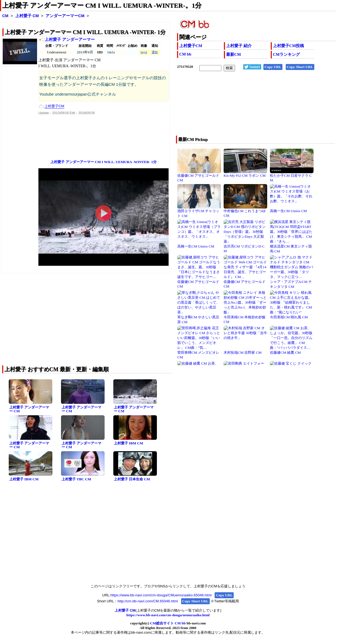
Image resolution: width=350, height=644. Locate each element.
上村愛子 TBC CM (76, 479)
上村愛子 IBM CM (129, 443)
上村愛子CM (191, 46)
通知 (155, 52)
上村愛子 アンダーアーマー (70, 39)
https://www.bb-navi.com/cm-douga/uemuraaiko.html (168, 615)
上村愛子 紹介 (239, 46)
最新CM (233, 54)
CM (5, 16)
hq (142, 52)
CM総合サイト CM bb (168, 623)
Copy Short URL (300, 67)
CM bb (185, 54)
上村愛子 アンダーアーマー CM (29, 409)
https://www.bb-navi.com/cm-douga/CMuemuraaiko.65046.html (161, 595)
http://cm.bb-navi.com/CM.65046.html (147, 601)
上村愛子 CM (27, 16)
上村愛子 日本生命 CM (132, 479)
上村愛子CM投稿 (288, 46)
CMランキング (286, 54)
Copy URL (273, 67)
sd (146, 52)
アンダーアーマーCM (65, 16)
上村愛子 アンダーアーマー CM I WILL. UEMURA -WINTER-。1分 (102, 5)
